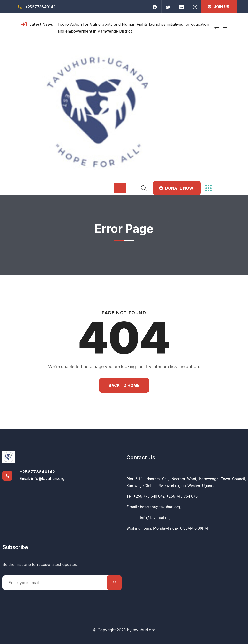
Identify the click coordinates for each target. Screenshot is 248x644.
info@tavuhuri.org (149, 518)
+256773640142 (37, 472)
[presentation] (217, 28)
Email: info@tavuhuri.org (42, 479)
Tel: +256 (134, 496)
